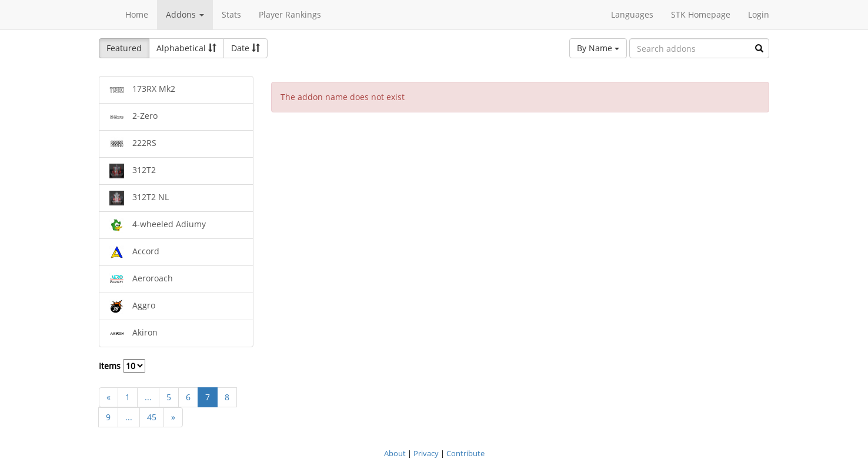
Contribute (465, 453)
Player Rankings (290, 14)
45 (152, 417)
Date (246, 48)
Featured (124, 48)
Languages (632, 14)
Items (122, 366)
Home (137, 14)
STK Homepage (701, 14)
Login (759, 14)
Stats (231, 14)
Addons (185, 14)
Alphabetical (186, 48)
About (395, 453)
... (148, 397)
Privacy (426, 453)
